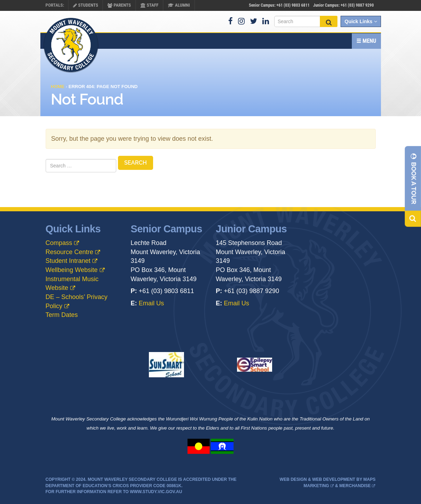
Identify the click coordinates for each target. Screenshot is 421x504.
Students (85, 5)
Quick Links (361, 21)
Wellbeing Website (72, 270)
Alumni (179, 5)
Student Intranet (68, 261)
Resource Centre (70, 252)
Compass (59, 243)
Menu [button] (366, 41)
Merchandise (355, 486)
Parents (119, 5)
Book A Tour (414, 178)
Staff (149, 5)
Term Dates (62, 315)
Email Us (151, 303)
